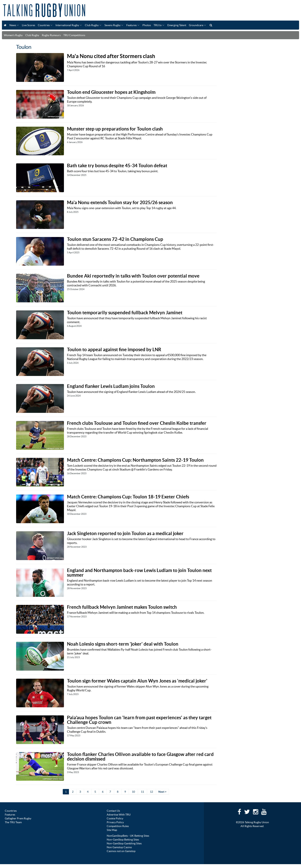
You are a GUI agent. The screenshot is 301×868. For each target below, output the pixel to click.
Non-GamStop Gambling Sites (124, 843)
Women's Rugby (13, 35)
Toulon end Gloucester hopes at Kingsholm (111, 92)
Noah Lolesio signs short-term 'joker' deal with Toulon (123, 644)
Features (131, 25)
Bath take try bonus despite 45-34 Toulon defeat (117, 166)
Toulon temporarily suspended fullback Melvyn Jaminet (125, 313)
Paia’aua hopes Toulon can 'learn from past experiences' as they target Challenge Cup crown (139, 720)
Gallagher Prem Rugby (18, 818)
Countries (44, 25)
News (13, 25)
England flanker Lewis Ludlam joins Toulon (111, 386)
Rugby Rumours (51, 35)
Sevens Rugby (112, 25)
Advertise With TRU (119, 815)
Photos (147, 25)
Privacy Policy (115, 822)
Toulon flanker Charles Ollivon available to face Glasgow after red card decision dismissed (140, 757)
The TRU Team (13, 822)
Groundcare (196, 25)
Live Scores (29, 25)
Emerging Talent (177, 25)
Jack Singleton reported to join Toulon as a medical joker (125, 533)
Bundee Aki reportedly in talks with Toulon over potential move (133, 276)
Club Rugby (92, 25)
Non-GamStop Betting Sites (123, 840)
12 (151, 792)
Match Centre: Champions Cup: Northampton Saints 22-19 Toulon (135, 460)
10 (133, 792)
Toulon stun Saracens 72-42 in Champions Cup (115, 239)
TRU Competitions (74, 35)
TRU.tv (158, 25)
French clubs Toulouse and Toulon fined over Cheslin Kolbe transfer (137, 423)
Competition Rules (118, 826)
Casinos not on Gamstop (121, 851)
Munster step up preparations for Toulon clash (115, 129)
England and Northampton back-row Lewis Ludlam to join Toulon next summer (139, 573)
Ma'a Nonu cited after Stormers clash (111, 56)
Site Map (112, 830)
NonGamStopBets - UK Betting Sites (128, 836)
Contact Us (113, 811)
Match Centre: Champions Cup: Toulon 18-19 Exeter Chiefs (128, 497)
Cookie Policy (115, 818)
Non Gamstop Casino (119, 847)
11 (142, 792)
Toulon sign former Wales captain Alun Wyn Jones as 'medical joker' (137, 681)
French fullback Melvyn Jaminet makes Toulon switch (122, 607)
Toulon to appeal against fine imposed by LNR (114, 350)
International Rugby (67, 25)
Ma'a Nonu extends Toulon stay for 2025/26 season (120, 202)
